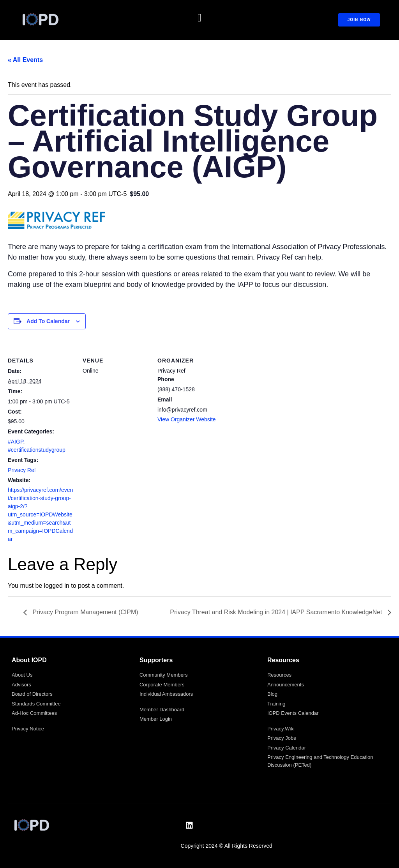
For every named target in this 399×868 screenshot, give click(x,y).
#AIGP (15, 442)
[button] (199, 18)
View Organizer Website (187, 419)
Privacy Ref (22, 470)
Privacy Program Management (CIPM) (85, 612)
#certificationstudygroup (37, 450)
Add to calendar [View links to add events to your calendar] (48, 321)
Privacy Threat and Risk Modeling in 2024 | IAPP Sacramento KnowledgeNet (277, 612)
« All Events (25, 60)
